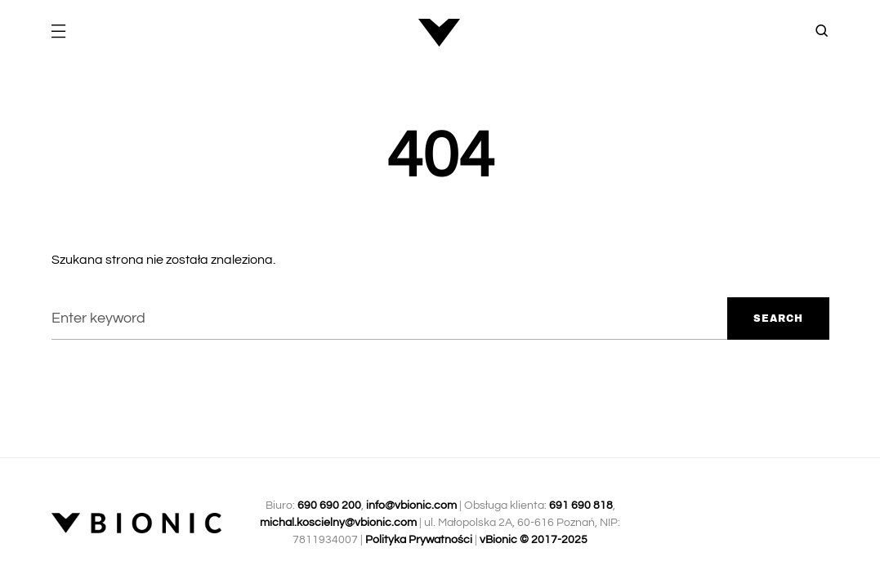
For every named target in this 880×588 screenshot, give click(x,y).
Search (778, 318)
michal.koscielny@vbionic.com (338, 523)
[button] (58, 33)
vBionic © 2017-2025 (534, 540)
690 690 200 (329, 506)
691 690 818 (581, 506)
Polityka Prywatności (419, 540)
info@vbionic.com (411, 506)
